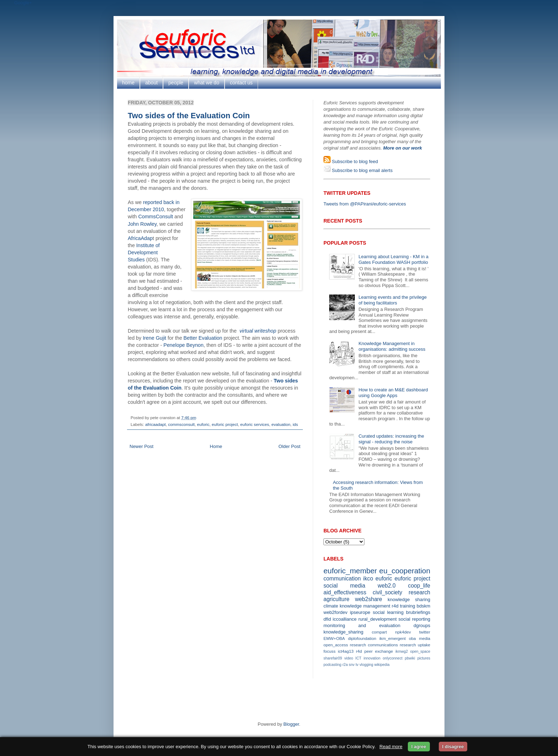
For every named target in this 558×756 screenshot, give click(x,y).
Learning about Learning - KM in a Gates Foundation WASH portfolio (393, 259)
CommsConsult (156, 217)
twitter (425, 632)
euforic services (255, 424)
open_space (420, 651)
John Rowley (142, 224)
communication (342, 578)
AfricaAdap (140, 238)
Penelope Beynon (183, 345)
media (425, 638)
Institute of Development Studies (144, 252)
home (128, 83)
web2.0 (386, 586)
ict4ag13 (346, 651)
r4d (395, 606)
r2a (345, 665)
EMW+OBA (334, 638)
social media (344, 586)
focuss (330, 651)
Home (216, 446)
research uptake (415, 645)
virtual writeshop (258, 331)
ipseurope (360, 612)
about (151, 83)
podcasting (332, 665)
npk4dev (403, 632)
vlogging (366, 665)
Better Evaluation (203, 338)
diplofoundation (362, 638)
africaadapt (156, 424)
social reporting (414, 619)
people (176, 83)
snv (352, 665)
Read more (391, 747)
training (408, 606)
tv (357, 665)
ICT (359, 658)
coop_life (419, 586)
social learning (388, 612)
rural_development (378, 619)
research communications (374, 645)
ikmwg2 (402, 651)
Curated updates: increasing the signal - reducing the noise (391, 439)
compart (379, 632)
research (419, 592)
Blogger (291, 724)
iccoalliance (345, 619)
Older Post (289, 446)
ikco (368, 578)
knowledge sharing (409, 599)
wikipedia (382, 665)
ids (295, 424)
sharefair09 (333, 658)
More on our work (403, 148)
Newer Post (141, 446)
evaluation (281, 424)
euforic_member (350, 571)
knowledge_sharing (343, 632)
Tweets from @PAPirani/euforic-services (365, 204)
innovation (372, 658)
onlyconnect (393, 658)
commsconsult (181, 424)
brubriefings (418, 612)
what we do (207, 83)
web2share (368, 599)
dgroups (422, 625)
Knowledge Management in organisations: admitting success (392, 346)
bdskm (423, 606)
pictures (424, 658)
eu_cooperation (405, 571)
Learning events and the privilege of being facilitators (393, 300)
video (349, 658)
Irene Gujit (154, 338)
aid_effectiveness (345, 592)
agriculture (336, 599)
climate (331, 606)
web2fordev (335, 612)
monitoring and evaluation (362, 625)
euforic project (225, 424)
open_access (336, 645)
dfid (327, 619)
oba (412, 638)
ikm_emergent (393, 638)
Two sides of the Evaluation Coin (189, 116)
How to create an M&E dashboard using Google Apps (393, 393)
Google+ (23, 3)
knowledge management (365, 606)
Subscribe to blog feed (354, 161)
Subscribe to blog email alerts (362, 170)
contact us (241, 83)
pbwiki (410, 658)
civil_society (387, 592)
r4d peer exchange (374, 651)
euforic (203, 424)
